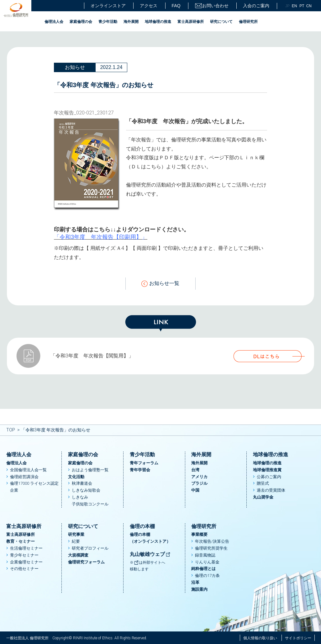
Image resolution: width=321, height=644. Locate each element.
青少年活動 (108, 22)
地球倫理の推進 (158, 22)
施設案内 (199, 589)
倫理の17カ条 (207, 575)
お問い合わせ (212, 6)
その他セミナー (24, 569)
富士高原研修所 (191, 22)
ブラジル (199, 483)
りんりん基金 (207, 562)
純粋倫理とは (203, 569)
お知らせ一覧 (160, 284)
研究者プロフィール (90, 548)
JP (287, 6)
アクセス (149, 6)
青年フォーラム (144, 463)
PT (302, 6)
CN (309, 6)
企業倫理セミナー (26, 562)
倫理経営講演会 (24, 477)
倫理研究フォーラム (86, 562)
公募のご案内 (269, 477)
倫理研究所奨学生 (211, 548)
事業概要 (199, 534)
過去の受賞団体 (271, 490)
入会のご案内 (256, 6)
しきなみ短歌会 (86, 490)
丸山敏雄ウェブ (150, 554)
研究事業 (76, 534)
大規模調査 (78, 555)
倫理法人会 (54, 22)
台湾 (195, 470)
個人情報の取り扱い (260, 638)
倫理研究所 (248, 22)
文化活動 (76, 477)
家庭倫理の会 (81, 22)
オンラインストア (108, 6)
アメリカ (199, 477)
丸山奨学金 (263, 497)
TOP (11, 430)
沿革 (195, 582)
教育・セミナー (21, 541)
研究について (221, 22)
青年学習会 (140, 470)
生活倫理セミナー (26, 548)
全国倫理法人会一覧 (28, 470)
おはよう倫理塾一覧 (90, 470)
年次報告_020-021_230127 (84, 113)
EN (295, 6)
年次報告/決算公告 (212, 541)
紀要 (76, 541)
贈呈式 (263, 483)
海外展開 (131, 22)
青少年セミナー (24, 555)
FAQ (176, 6)
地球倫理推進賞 (267, 470)
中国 (195, 490)
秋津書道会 (82, 483)
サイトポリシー (298, 638)
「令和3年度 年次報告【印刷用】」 (101, 237)
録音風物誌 (205, 555)
